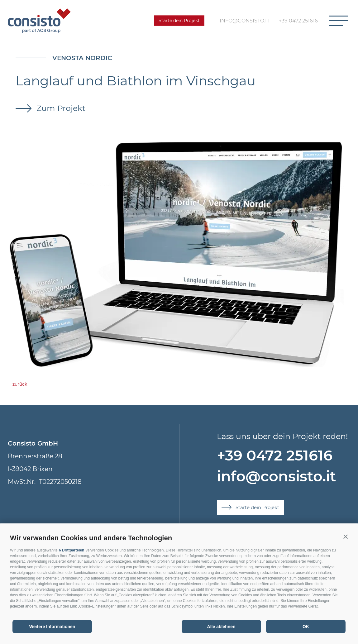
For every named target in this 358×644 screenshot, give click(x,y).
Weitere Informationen (52, 627)
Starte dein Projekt (179, 21)
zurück (20, 384)
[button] (346, 537)
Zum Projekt (60, 108)
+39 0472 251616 (275, 455)
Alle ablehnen (221, 627)
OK (306, 627)
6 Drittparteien (72, 550)
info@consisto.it (277, 476)
